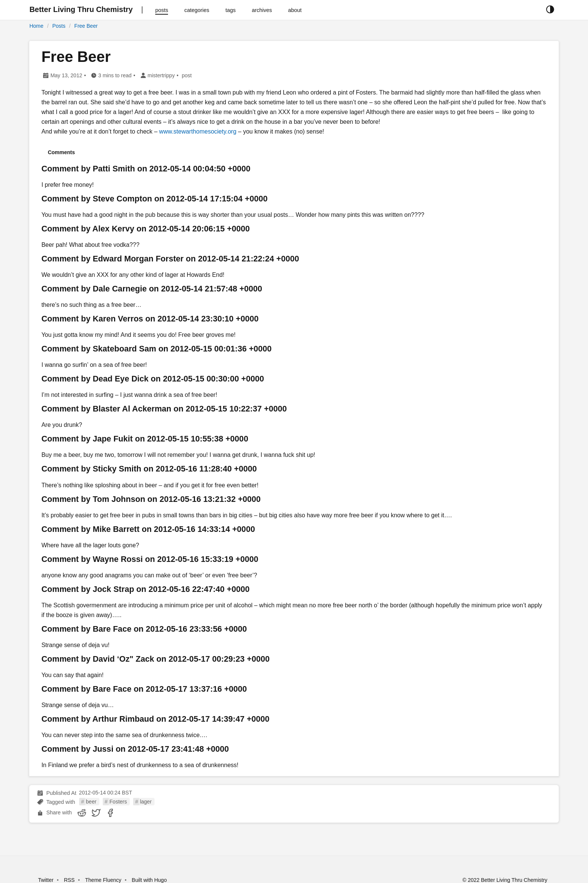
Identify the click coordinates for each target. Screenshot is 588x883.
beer (91, 802)
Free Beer (86, 26)
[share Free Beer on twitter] (96, 813)
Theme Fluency (104, 880)
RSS (69, 880)
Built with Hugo (149, 880)
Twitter (46, 880)
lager (146, 802)
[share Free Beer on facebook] (110, 813)
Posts (59, 26)
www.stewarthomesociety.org (198, 131)
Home (36, 26)
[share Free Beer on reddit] (82, 813)
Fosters (118, 802)
